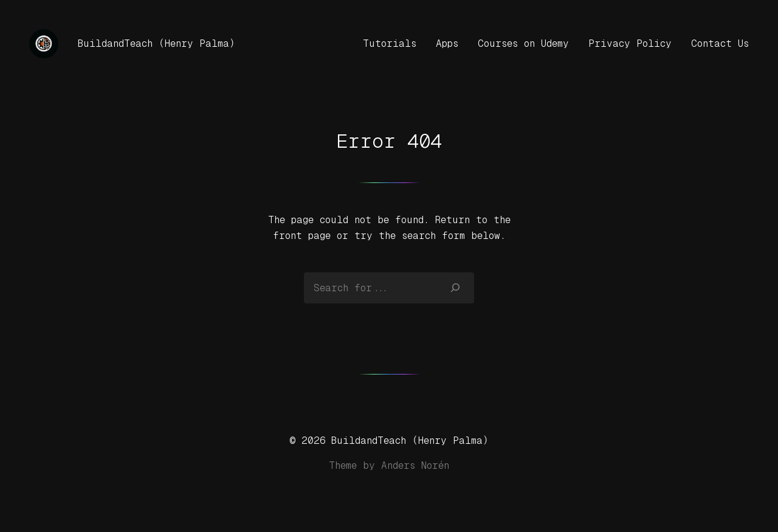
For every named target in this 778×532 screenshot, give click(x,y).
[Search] (456, 288)
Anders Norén (415, 465)
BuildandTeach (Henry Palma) (157, 43)
